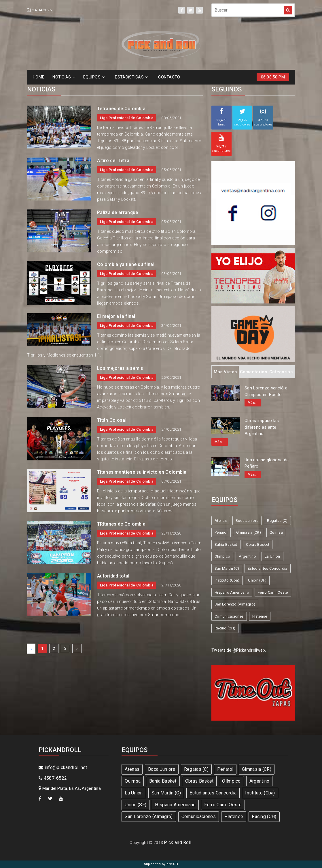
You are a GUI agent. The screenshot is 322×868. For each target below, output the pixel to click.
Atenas (221, 521)
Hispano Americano (232, 592)
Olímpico (222, 556)
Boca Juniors (247, 521)
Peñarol (221, 532)
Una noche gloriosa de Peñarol (267, 463)
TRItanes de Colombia (121, 524)
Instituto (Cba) (227, 580)
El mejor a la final (116, 316)
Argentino (247, 556)
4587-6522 (53, 778)
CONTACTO (169, 77)
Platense (260, 616)
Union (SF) (257, 580)
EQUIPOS (94, 77)
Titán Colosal (112, 420)
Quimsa (276, 532)
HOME (39, 77)
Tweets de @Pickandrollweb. (239, 650)
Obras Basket (258, 544)
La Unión (272, 556)
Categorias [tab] (281, 372)
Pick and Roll (178, 842)
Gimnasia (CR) (249, 532)
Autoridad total (113, 576)
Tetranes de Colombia (121, 109)
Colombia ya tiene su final (126, 264)
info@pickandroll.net (63, 767)
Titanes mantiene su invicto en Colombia (142, 472)
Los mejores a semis (120, 368)
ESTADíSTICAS (131, 77)
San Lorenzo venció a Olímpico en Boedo (266, 391)
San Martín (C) (227, 568)
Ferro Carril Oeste (273, 592)
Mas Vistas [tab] (225, 372)
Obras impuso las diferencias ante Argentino (262, 427)
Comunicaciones (229, 616)
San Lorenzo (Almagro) (235, 604)
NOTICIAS (64, 77)
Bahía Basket (226, 544)
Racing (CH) (225, 628)
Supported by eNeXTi (161, 864)
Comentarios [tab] (253, 372)
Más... (253, 403)
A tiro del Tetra (113, 161)
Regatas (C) (277, 521)
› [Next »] (77, 648)
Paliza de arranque (118, 212)
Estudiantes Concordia (267, 568)
